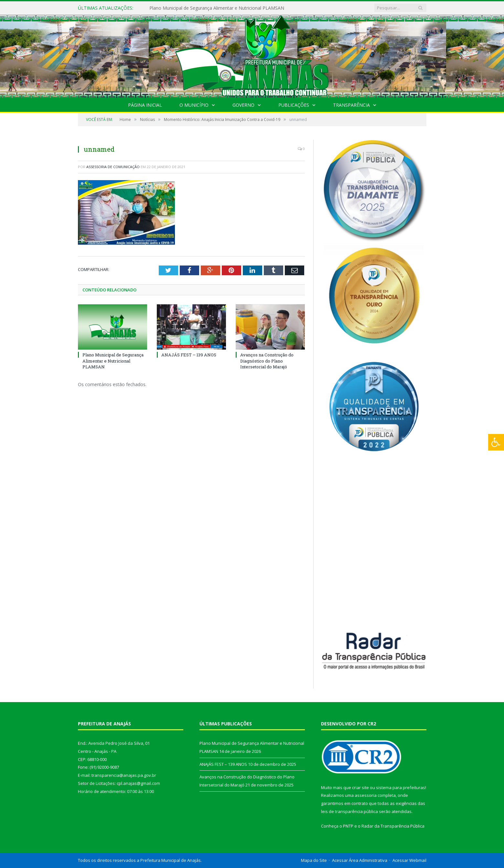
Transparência (351, 105)
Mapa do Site (314, 860)
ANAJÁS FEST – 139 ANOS (189, 355)
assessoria (366, 795)
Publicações (294, 105)
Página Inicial (145, 105)
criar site (360, 787)
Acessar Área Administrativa (360, 860)
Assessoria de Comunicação (113, 167)
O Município (194, 105)
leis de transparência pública (349, 811)
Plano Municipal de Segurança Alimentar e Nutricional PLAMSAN (217, 8)
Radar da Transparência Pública (393, 826)
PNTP (348, 826)
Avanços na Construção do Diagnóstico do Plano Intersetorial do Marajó (267, 361)
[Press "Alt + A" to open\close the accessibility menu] (496, 442)
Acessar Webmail (409, 860)
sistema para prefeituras (401, 787)
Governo (243, 105)
